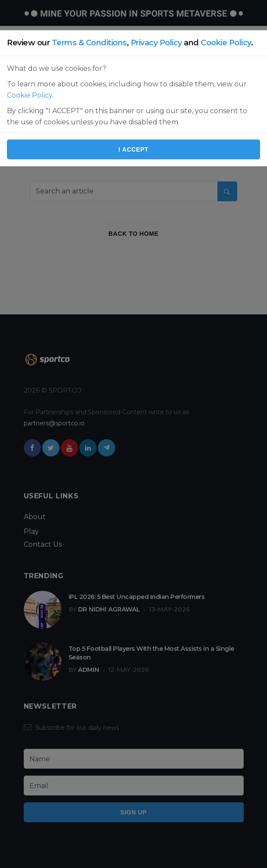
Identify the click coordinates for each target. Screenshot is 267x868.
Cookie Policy (226, 43)
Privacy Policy (156, 43)
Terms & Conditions (89, 43)
